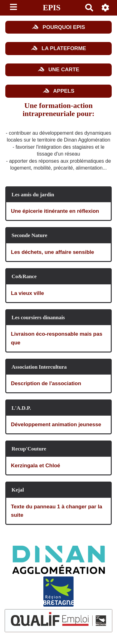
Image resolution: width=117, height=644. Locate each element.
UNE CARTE (58, 70)
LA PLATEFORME (58, 48)
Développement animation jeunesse (56, 425)
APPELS (59, 91)
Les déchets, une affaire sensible (52, 252)
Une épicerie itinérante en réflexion (55, 211)
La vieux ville (27, 293)
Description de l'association (46, 383)
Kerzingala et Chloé (36, 466)
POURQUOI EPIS (58, 27)
